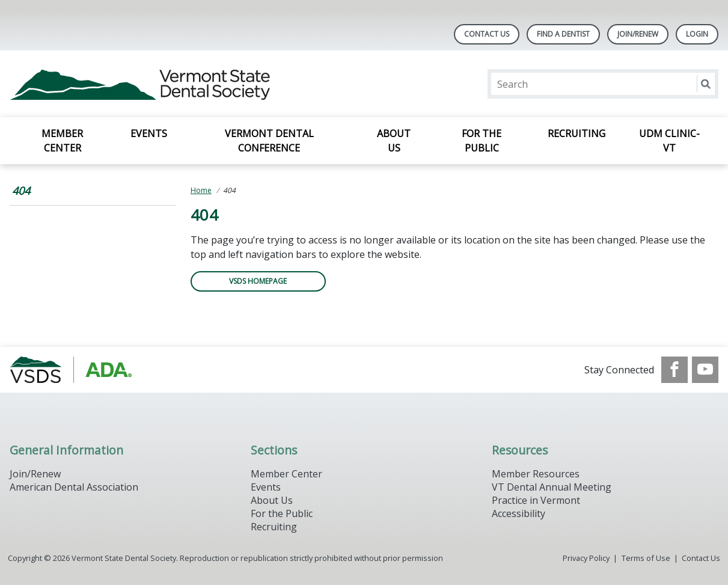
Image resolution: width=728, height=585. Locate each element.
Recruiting (577, 133)
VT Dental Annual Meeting (552, 487)
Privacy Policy (586, 558)
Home (201, 190)
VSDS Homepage (258, 281)
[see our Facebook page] (674, 370)
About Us (394, 141)
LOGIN (697, 34)
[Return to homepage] (165, 84)
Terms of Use (646, 558)
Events (149, 133)
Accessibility (518, 513)
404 (21, 191)
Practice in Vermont (536, 500)
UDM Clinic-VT (669, 141)
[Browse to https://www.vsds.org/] (71, 370)
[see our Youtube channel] (705, 370)
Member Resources (536, 474)
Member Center (62, 141)
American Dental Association (74, 487)
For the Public (482, 141)
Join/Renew (638, 34)
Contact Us (487, 34)
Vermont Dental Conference (269, 141)
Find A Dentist (563, 34)
